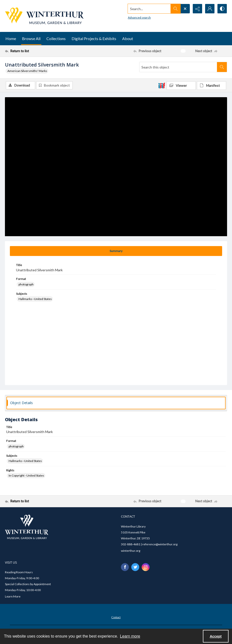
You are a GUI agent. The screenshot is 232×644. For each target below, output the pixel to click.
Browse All (31, 38)
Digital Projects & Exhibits (94, 38)
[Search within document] (222, 67)
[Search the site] (149, 9)
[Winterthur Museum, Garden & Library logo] (44, 16)
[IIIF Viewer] (181, 86)
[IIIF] (162, 85)
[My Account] (210, 9)
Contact (116, 617)
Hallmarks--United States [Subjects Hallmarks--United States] (35, 299)
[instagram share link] (146, 567)
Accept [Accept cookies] (216, 636)
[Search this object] (178, 67)
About (128, 38)
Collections (56, 38)
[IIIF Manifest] (212, 86)
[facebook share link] (125, 567)
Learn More (13, 596)
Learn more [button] (130, 636)
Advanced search (139, 17)
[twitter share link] (135, 567)
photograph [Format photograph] (26, 284)
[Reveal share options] (197, 9)
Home (11, 38)
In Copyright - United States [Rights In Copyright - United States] (26, 475)
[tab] (116, 251)
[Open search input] (185, 9)
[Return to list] (35, 51)
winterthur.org (131, 551)
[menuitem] (116, 617)
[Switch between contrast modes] (222, 9)
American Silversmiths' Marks (27, 71)
